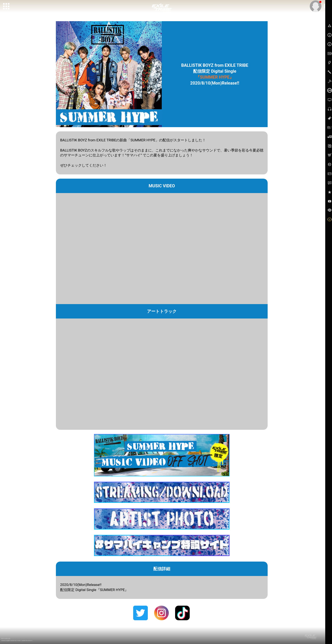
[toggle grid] (7, 7)
